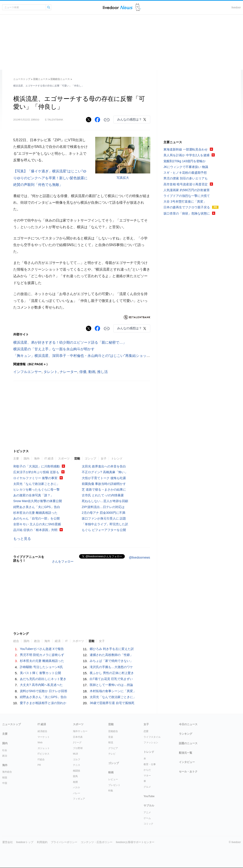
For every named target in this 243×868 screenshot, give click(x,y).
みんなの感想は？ (129, 119)
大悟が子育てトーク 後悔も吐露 (104, 478)
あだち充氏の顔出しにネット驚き (43, 679)
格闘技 (77, 771)
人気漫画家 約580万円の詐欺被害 (187, 190)
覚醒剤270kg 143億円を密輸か (185, 161)
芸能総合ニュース (60, 79)
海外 (37, 458)
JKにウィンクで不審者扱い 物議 (186, 167)
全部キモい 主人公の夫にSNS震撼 (37, 524)
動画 (92, 372)
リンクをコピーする (107, 120)
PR (39, 765)
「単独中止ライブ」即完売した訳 (105, 524)
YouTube (149, 796)
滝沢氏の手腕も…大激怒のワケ (111, 667)
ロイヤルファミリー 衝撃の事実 (35, 478)
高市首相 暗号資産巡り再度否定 (186, 184)
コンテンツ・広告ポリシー (97, 842)
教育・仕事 (150, 764)
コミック (148, 824)
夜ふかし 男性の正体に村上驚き (112, 673)
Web (40, 742)
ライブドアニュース (118, 7)
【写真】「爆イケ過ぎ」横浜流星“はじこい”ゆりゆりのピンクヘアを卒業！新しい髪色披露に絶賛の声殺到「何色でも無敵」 (50, 178)
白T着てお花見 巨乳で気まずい (111, 679)
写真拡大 (123, 178)
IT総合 (41, 759)
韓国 (5, 778)
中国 (5, 783)
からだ (147, 770)
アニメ (147, 812)
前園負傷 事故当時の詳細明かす (104, 484)
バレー (77, 793)
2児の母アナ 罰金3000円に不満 (103, 513)
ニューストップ (22, 79)
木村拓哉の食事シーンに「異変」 (113, 691)
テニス (77, 765)
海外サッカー (80, 731)
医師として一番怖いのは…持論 (111, 685)
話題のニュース (188, 743)
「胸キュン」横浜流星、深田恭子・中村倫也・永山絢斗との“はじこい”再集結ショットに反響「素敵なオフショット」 (106, 356)
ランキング (186, 734)
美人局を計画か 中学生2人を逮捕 (186, 155)
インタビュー (187, 762)
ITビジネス (44, 754)
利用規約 (42, 842)
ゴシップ (90, 458)
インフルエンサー (27, 372)
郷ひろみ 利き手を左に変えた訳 (112, 649)
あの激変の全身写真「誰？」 (33, 495)
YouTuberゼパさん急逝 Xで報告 (42, 649)
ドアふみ (138, 7)
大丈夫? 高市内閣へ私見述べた (41, 685)
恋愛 (146, 731)
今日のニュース (188, 724)
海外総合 (7, 772)
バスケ (77, 787)
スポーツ (64, 458)
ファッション (151, 742)
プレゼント (114, 785)
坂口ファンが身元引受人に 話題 (104, 518)
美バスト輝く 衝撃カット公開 (40, 673)
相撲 (75, 782)
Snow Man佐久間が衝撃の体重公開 (38, 501)
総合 (16, 641)
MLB (75, 754)
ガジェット (44, 748)
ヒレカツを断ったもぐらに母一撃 (36, 490)
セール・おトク (188, 772)
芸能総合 (113, 731)
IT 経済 (49, 458)
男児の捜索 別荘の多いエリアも (186, 178)
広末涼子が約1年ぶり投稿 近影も (36, 472)
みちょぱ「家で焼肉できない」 (111, 661)
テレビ (112, 754)
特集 (111, 791)
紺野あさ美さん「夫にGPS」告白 (37, 507)
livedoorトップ (25, 842)
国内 (27, 458)
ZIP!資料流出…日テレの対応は (103, 507)
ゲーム (147, 818)
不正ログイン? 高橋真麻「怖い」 (105, 472)
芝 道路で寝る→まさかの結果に (104, 490)
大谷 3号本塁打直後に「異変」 (185, 201)
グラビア (113, 748)
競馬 (75, 776)
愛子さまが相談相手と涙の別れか (43, 703)
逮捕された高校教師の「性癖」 (111, 655)
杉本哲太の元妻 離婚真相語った (35, 513)
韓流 (111, 742)
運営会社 (8, 842)
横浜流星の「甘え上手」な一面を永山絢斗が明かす (54, 349)
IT (66, 641)
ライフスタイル (152, 737)
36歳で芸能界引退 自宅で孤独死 (112, 703)
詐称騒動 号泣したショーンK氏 (41, 667)
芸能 (77, 458)
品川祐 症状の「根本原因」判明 (35, 530)
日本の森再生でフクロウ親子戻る (187, 207)
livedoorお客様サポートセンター (135, 842)
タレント (51, 372)
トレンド (117, 458)
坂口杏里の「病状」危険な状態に (187, 213)
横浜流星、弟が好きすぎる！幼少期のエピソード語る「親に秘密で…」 (70, 342)
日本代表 (78, 737)
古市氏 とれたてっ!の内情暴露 (103, 495)
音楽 (111, 737)
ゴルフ (77, 759)
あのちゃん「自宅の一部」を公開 (36, 518)
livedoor (236, 8)
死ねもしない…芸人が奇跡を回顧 (105, 501)
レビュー (113, 779)
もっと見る (22, 539)
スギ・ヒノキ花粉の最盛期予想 (185, 173)
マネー (147, 776)
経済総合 (42, 731)
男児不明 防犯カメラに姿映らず (42, 655)
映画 (111, 772)
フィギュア (79, 799)
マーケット (44, 737)
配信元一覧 (186, 753)
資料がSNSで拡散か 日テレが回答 (44, 691)
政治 (37, 641)
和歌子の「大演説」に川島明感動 (36, 466)
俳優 (83, 372)
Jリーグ (77, 742)
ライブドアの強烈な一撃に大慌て (187, 196)
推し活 (103, 372)
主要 (16, 458)
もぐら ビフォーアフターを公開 (104, 530)
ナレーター (68, 372)
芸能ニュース (40, 79)
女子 (104, 458)
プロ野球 (78, 748)
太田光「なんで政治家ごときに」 (36, 484)
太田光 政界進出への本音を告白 (104, 466)
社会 (5, 750)
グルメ (147, 787)
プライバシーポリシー (64, 842)
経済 (58, 641)
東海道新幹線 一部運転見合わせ (186, 149)
